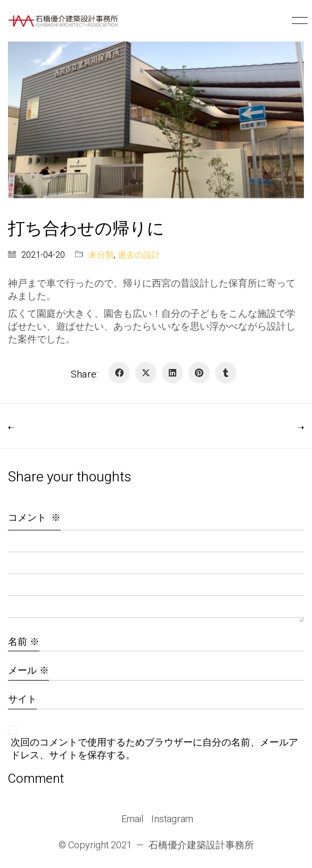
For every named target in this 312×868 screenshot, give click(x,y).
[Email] (132, 820)
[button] (298, 21)
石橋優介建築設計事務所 (201, 846)
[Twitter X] (146, 373)
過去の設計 (139, 255)
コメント (34, 518)
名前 (24, 642)
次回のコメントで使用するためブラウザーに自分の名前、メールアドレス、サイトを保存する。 (154, 749)
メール (28, 671)
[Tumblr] (226, 373)
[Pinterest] (199, 373)
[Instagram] (172, 820)
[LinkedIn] (173, 373)
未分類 (101, 255)
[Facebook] (119, 373)
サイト (22, 699)
